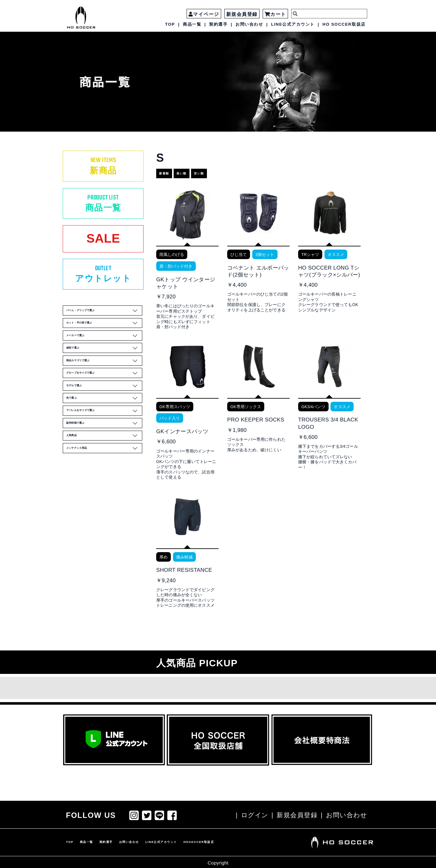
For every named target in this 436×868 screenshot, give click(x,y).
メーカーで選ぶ (105, 367)
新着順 (170, 171)
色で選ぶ (105, 454)
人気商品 (105, 506)
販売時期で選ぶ (105, 489)
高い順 (195, 171)
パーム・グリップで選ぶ (105, 332)
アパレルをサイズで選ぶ (105, 471)
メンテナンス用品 (105, 524)
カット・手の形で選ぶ (105, 349)
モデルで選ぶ (105, 436)
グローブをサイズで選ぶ (105, 419)
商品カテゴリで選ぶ (105, 401)
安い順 (220, 171)
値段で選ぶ (105, 384)
